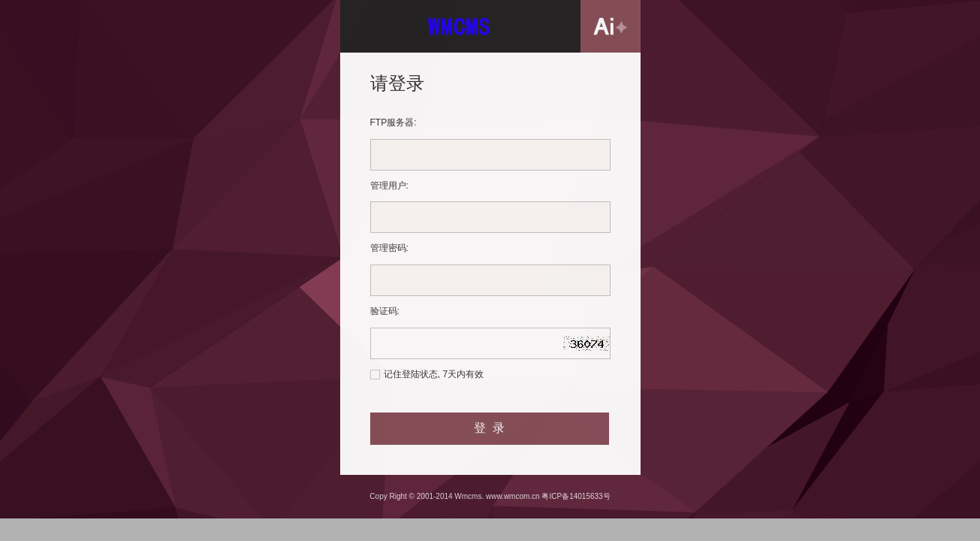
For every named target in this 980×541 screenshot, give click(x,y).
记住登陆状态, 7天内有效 (434, 374)
